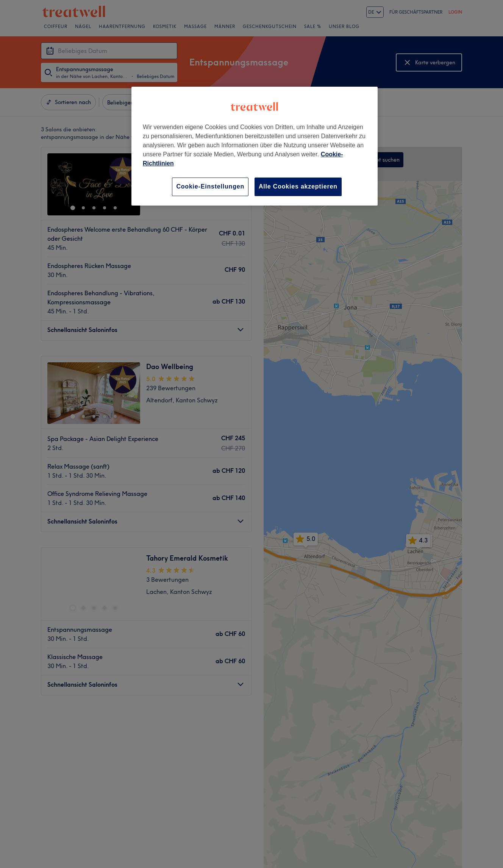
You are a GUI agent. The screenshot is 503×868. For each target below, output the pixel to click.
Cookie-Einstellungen (210, 186)
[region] (255, 146)
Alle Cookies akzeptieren (298, 186)
